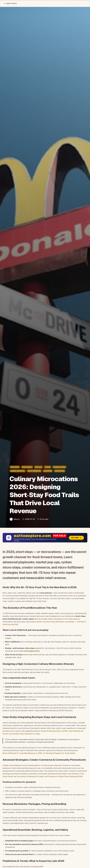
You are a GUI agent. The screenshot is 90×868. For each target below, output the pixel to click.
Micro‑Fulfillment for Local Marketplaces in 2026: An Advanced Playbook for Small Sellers (39, 753)
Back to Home (10, 3)
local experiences (32, 651)
